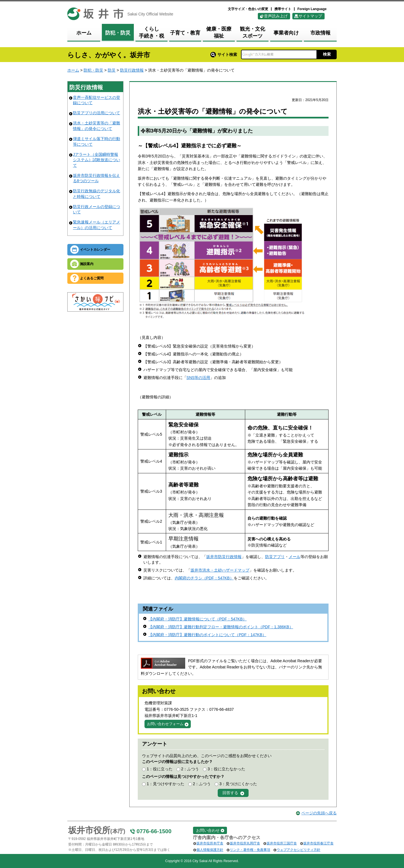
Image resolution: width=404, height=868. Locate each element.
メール (295, 557)
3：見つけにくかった (238, 784)
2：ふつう (190, 769)
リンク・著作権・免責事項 (250, 850)
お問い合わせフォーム (165, 724)
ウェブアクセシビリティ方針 (299, 850)
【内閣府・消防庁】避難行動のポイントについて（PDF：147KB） (207, 635)
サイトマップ (310, 16)
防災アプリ (275, 557)
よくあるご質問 (92, 278)
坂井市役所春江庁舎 (318, 843)
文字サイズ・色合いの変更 (248, 9)
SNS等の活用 (198, 378)
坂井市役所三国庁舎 (282, 843)
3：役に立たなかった (226, 769)
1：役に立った (160, 769)
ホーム (73, 70)
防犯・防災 (93, 70)
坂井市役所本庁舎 (210, 843)
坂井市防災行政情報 (224, 557)
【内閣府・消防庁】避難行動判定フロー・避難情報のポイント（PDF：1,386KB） (221, 627)
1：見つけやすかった (166, 784)
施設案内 (87, 264)
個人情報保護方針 (210, 850)
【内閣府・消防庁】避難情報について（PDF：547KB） (198, 619)
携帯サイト (283, 9)
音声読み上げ (276, 16)
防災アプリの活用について (97, 113)
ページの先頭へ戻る (319, 813)
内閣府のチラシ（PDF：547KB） (204, 578)
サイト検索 (224, 54)
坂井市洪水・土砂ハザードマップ (220, 570)
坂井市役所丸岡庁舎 (245, 843)
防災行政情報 (132, 70)
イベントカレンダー (95, 250)
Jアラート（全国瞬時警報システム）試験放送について (97, 160)
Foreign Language (312, 9)
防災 (112, 70)
